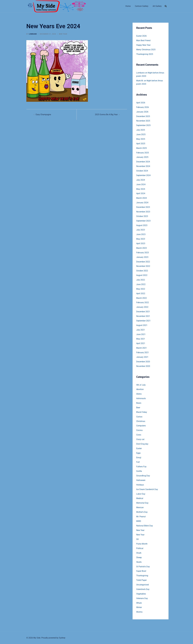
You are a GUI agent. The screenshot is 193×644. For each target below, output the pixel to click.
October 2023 (142, 216)
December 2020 (143, 362)
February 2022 (143, 302)
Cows (139, 435)
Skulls (139, 562)
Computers (141, 426)
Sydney (62, 638)
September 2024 (143, 175)
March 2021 (141, 348)
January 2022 (142, 307)
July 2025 (141, 130)
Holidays (140, 485)
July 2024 (141, 180)
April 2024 (141, 193)
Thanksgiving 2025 (145, 54)
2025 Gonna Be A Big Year (106, 114)
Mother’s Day (142, 512)
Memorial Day (142, 503)
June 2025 (141, 134)
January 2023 (142, 257)
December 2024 (143, 162)
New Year (63, 34)
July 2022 (141, 280)
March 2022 (141, 298)
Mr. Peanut (141, 517)
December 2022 (143, 262)
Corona (139, 430)
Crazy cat (140, 439)
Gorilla (139, 471)
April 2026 (141, 103)
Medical (140, 498)
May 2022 (141, 289)
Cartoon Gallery (142, 6)
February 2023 (143, 253)
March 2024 (141, 198)
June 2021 (141, 334)
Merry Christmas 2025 (146, 50)
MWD (139, 521)
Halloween (141, 480)
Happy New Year (143, 45)
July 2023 (141, 230)
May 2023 (141, 239)
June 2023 (141, 234)
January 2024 (142, 203)
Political (140, 548)
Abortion (140, 389)
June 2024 (141, 184)
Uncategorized (142, 585)
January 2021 (142, 357)
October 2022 (142, 271)
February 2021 (143, 352)
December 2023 (143, 207)
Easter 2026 (141, 36)
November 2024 (143, 166)
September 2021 (143, 321)
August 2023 (142, 225)
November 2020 (143, 366)
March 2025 (141, 148)
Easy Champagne (43, 114)
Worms (139, 612)
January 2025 (142, 157)
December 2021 (143, 312)
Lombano (33, 34)
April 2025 (141, 144)
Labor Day (141, 494)
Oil (137, 539)
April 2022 (141, 293)
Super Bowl (141, 571)
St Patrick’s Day (143, 567)
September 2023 (143, 221)
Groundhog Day (143, 476)
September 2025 (143, 125)
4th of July (141, 385)
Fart (138, 462)
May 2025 (141, 139)
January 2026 (142, 112)
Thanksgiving (142, 576)
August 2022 (142, 275)
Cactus (139, 417)
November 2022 (143, 266)
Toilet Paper (141, 580)
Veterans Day (142, 598)
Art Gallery (157, 6)
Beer (138, 408)
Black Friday (142, 412)
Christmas (141, 421)
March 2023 (141, 248)
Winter (139, 607)
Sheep (139, 557)
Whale (139, 603)
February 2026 (143, 107)
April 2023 (141, 243)
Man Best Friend (143, 40)
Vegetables (141, 594)
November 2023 (143, 212)
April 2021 (141, 343)
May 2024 (141, 189)
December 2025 (143, 116)
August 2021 (142, 325)
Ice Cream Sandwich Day (147, 489)
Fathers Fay (141, 467)
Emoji (139, 458)
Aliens (139, 394)
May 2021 (141, 339)
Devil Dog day (142, 444)
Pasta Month (142, 544)
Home (128, 6)
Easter (139, 448)
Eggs (138, 453)
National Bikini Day (145, 526)
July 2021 (141, 330)
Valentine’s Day (143, 589)
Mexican (140, 507)
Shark (139, 553)
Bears (139, 403)
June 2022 (141, 284)
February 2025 (143, 153)
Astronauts (141, 398)
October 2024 (142, 171)
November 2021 (143, 316)
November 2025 (143, 121)
